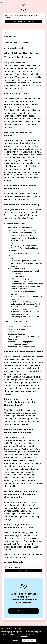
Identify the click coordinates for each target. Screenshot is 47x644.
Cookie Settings (15, 641)
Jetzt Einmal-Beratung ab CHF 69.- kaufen (23, 611)
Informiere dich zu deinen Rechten (24, 21)
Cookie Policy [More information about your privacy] (24, 637)
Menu (3, 3)
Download (23, 571)
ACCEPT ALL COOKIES (29, 641)
